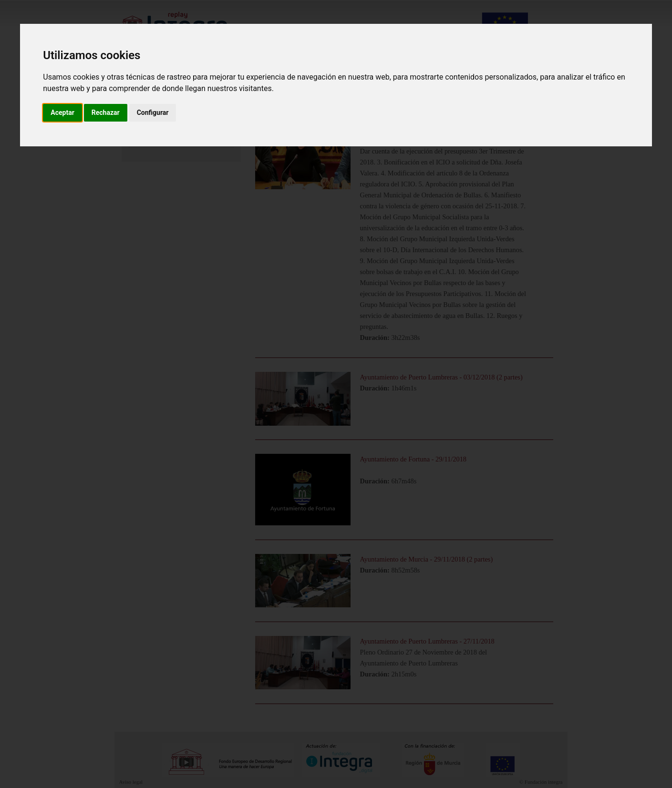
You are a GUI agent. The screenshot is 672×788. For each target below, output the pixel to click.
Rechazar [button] (106, 113)
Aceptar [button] (62, 113)
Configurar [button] (153, 113)
